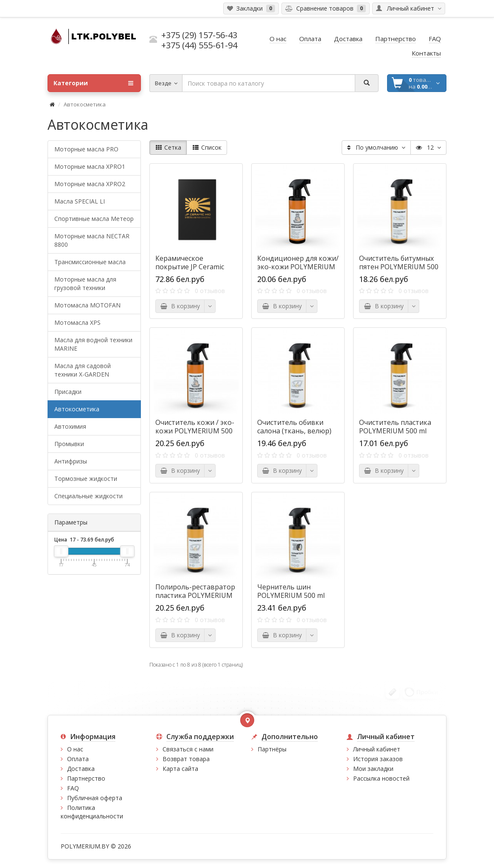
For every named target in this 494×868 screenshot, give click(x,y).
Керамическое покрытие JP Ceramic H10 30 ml (190, 267)
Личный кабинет (377, 749)
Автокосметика (77, 409)
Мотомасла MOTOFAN (87, 305)
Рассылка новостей (381, 778)
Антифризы (71, 461)
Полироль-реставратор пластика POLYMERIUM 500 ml (195, 595)
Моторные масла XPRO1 (90, 166)
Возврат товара (186, 759)
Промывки (69, 444)
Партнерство (86, 778)
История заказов (378, 759)
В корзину (180, 306)
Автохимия (70, 426)
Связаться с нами (188, 749)
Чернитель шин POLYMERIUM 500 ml (291, 591)
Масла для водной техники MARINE (93, 344)
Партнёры (272, 749)
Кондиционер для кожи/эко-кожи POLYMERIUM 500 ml (298, 267)
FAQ (73, 788)
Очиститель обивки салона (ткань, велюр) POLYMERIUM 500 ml (294, 431)
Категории (93, 83)
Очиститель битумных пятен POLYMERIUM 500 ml (399, 267)
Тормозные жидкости (86, 479)
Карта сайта (180, 769)
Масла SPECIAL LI (80, 201)
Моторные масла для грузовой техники (85, 283)
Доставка (81, 769)
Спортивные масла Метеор (94, 219)
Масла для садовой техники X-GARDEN (83, 370)
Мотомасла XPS (77, 322)
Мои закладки (373, 769)
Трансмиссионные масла (90, 262)
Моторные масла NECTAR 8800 (92, 240)
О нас (75, 749)
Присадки (68, 392)
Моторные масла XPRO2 (90, 184)
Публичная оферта (95, 798)
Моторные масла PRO (86, 149)
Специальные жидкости (88, 496)
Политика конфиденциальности (92, 812)
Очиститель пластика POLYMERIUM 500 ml (395, 427)
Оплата (78, 759)
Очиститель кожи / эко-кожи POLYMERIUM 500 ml (195, 431)
